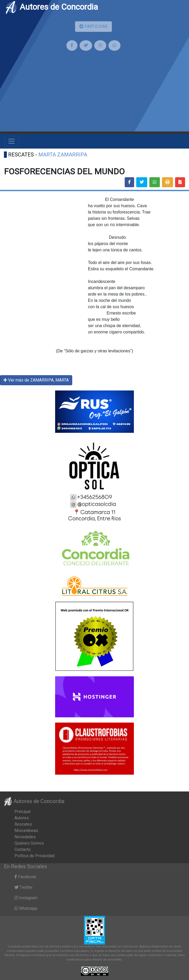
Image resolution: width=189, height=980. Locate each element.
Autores (22, 818)
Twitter (23, 887)
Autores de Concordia (51, 7)
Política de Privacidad (35, 856)
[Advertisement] (94, 94)
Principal (22, 812)
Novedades (25, 837)
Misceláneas (26, 831)
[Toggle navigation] (12, 141)
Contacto (23, 849)
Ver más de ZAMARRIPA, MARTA (36, 380)
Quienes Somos (29, 843)
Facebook (25, 877)
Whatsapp (26, 908)
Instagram (26, 898)
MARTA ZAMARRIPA (63, 155)
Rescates (23, 824)
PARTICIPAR (93, 26)
